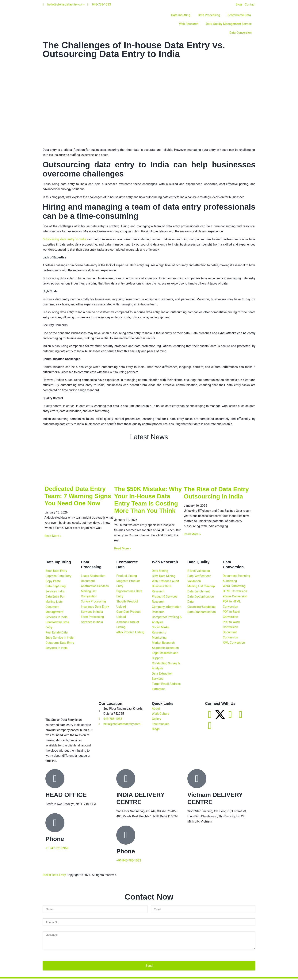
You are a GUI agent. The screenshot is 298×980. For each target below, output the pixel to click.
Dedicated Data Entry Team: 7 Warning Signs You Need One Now (78, 498)
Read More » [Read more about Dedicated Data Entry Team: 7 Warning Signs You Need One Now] (53, 537)
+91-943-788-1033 (129, 862)
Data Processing (209, 15)
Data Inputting (181, 15)
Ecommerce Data (240, 15)
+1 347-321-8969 (57, 849)
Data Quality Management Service (229, 24)
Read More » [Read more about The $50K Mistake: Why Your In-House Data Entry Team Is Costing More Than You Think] (123, 550)
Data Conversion (241, 33)
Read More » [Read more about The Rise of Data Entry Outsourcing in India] (192, 535)
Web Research (189, 24)
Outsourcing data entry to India (64, 239)
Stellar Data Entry (54, 876)
